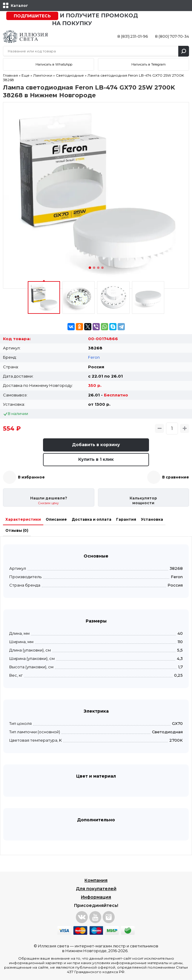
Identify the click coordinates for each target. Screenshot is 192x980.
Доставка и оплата (92, 519)
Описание (56, 519)
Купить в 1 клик (96, 459)
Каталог (19, 6)
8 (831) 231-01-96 (133, 36)
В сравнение (176, 477)
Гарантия (126, 519)
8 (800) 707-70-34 (172, 36)
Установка (152, 519)
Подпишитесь (32, 16)
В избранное (31, 477)
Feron (94, 357)
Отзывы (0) (17, 530)
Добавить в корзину (96, 445)
